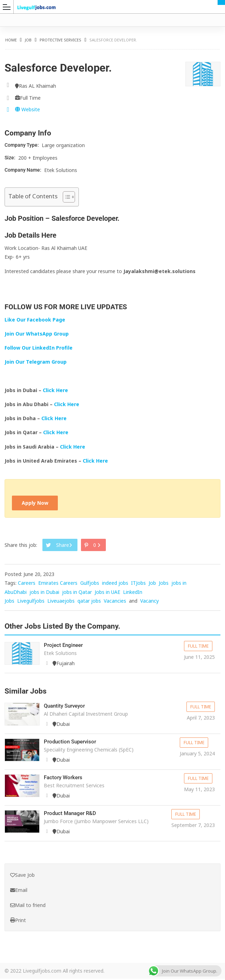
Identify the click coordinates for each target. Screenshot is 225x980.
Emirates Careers (58, 585)
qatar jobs (89, 602)
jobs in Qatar (77, 594)
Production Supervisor (72, 743)
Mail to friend (28, 906)
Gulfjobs (90, 585)
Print (18, 922)
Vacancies (115, 602)
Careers (27, 585)
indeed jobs (115, 585)
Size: (11, 158)
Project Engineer (65, 647)
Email (19, 891)
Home (11, 40)
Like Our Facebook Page (35, 320)
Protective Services (60, 40)
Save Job (22, 876)
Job (28, 40)
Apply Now (37, 504)
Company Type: (22, 145)
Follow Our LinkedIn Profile (39, 348)
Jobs (164, 585)
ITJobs (138, 585)
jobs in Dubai (44, 594)
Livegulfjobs (31, 602)
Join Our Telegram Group (36, 362)
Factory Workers (64, 779)
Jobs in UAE (107, 594)
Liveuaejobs (61, 602)
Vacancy (149, 602)
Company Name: (23, 170)
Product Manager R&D (72, 815)
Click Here (56, 390)
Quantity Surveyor (66, 707)
